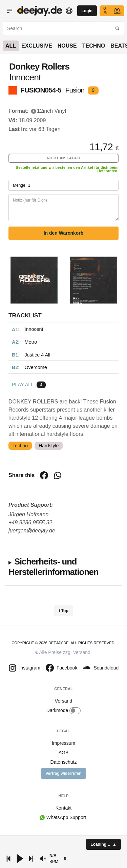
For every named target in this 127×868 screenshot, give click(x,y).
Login (87, 11)
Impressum (63, 743)
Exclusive (37, 46)
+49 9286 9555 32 (30, 522)
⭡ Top (63, 611)
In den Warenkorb (64, 233)
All (11, 46)
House (67, 46)
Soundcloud (101, 668)
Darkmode (63, 711)
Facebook (61, 668)
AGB (64, 753)
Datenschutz (64, 762)
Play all (23, 385)
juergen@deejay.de (32, 531)
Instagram (24, 668)
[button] (43, 859)
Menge (63, 185)
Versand (82, 652)
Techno (94, 46)
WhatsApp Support (66, 817)
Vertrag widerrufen (63, 773)
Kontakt (63, 808)
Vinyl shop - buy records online (40, 11)
